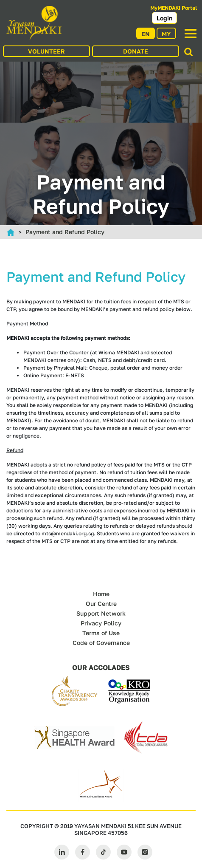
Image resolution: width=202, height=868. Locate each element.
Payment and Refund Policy (65, 232)
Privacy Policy (101, 623)
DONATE (136, 51)
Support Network (101, 613)
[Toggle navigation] (191, 34)
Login (164, 18)
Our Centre (101, 604)
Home (101, 594)
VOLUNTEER (46, 51)
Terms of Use (101, 633)
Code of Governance (101, 643)
